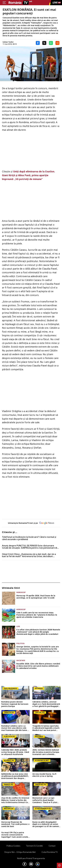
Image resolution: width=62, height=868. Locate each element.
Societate (21, 660)
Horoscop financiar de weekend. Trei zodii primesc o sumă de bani (15, 824)
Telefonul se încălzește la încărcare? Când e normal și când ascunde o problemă (29, 538)
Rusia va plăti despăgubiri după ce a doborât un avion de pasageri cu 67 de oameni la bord (46, 824)
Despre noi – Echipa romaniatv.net (20, 852)
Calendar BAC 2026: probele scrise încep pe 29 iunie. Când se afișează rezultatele (15, 752)
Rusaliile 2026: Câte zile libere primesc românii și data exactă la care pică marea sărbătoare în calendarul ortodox (38, 666)
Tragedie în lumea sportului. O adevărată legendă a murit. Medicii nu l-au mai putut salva (46, 728)
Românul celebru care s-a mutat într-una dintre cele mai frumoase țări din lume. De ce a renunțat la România (15, 728)
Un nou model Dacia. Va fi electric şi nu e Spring (44, 775)
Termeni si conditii (34, 846)
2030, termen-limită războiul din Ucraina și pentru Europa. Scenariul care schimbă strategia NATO (46, 752)
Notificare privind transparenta (31, 858)
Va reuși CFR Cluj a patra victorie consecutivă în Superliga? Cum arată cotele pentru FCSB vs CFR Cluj (15, 835)
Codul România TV (50, 852)
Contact (52, 846)
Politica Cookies (13, 846)
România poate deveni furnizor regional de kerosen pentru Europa (15, 704)
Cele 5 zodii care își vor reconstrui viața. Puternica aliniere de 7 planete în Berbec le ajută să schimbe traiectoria (37, 615)
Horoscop (21, 592)
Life (18, 626)
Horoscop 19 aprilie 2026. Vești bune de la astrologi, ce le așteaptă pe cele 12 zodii (36, 597)
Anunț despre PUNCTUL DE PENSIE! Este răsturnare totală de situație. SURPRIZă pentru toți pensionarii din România (30, 547)
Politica (20, 643)
